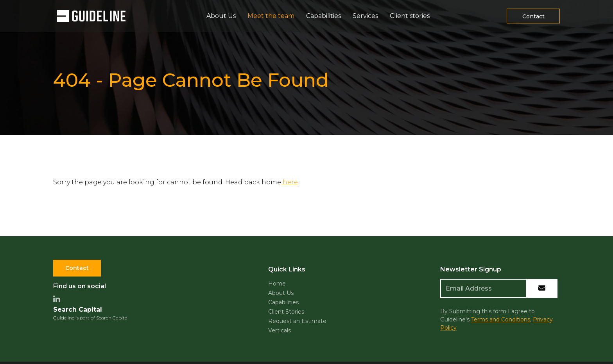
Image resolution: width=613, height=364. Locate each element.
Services (365, 16)
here (289, 182)
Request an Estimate (297, 321)
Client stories (410, 16)
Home (277, 284)
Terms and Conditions (501, 319)
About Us (221, 16)
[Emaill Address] (483, 288)
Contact (77, 268)
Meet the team (271, 16)
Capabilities (324, 16)
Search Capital (78, 310)
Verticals (280, 330)
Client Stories (286, 312)
